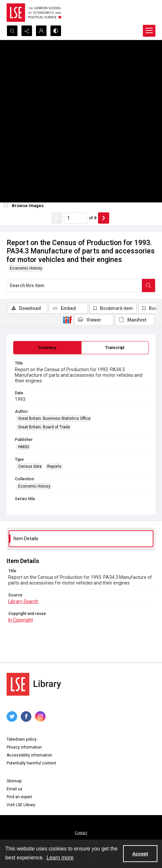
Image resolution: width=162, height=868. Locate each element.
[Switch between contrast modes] (56, 31)
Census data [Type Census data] (30, 466)
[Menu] (149, 31)
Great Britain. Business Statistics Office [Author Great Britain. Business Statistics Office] (54, 418)
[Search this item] (74, 285)
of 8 (93, 218)
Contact (81, 833)
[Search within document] (148, 285)
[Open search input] (12, 31)
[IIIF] (67, 320)
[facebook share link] (26, 716)
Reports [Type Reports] (54, 466)
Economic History (26, 268)
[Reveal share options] (27, 31)
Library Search (23, 601)
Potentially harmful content (31, 763)
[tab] (47, 348)
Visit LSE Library (21, 805)
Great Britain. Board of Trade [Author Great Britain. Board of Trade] (44, 427)
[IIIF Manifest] (135, 320)
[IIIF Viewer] (94, 320)
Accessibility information (29, 755)
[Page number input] (76, 218)
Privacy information (24, 747)
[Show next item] (104, 218)
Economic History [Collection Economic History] (34, 486)
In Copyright (21, 620)
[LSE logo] (34, 13)
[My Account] (41, 31)
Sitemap (14, 781)
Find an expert (19, 797)
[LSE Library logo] (34, 684)
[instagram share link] (40, 716)
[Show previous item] (57, 218)
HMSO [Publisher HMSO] (24, 447)
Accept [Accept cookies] (140, 854)
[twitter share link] (12, 716)
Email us (15, 789)
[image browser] (25, 206)
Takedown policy (22, 739)
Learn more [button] (60, 858)
